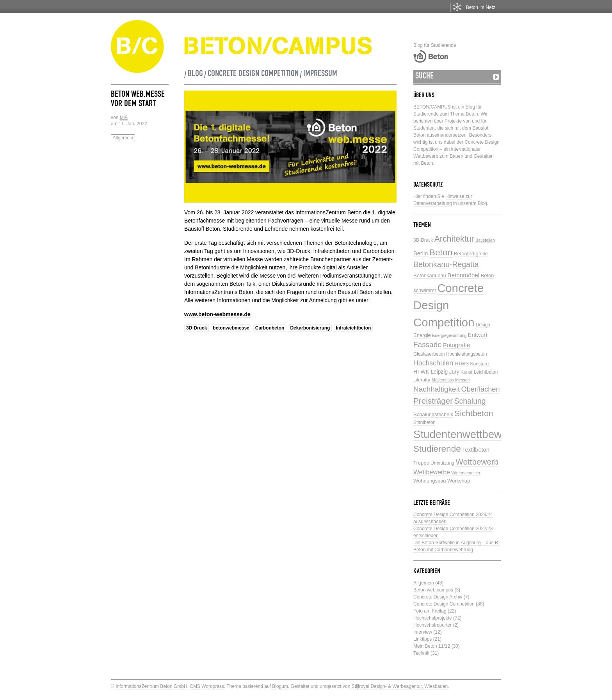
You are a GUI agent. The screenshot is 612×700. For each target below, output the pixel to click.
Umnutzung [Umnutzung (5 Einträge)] (442, 463)
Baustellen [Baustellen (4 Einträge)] (485, 240)
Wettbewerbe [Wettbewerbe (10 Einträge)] (432, 472)
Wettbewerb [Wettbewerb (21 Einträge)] (477, 462)
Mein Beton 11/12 (432, 646)
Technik (421, 653)
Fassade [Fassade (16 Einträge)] (428, 345)
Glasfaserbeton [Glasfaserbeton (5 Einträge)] (429, 354)
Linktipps (423, 639)
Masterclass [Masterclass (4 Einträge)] (443, 380)
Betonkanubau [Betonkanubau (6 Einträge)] (430, 275)
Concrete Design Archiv (438, 597)
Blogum (280, 686)
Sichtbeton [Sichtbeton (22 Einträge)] (474, 413)
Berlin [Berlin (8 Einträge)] (421, 253)
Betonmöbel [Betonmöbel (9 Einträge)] (463, 275)
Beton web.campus (433, 590)
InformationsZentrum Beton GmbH (151, 686)
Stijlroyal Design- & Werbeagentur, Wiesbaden (400, 686)
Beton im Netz (481, 7)
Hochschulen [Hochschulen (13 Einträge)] (433, 363)
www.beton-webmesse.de (217, 314)
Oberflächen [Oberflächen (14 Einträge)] (481, 389)
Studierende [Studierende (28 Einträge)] (437, 449)
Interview (423, 632)
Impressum (320, 75)
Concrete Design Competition (253, 75)
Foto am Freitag (430, 611)
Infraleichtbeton (353, 328)
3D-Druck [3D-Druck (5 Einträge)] (423, 240)
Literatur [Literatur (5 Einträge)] (422, 380)
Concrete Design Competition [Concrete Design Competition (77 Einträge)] (448, 305)
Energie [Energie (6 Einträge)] (422, 335)
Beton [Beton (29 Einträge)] (441, 252)
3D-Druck (197, 328)
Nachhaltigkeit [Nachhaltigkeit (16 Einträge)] (437, 389)
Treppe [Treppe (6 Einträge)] (421, 463)
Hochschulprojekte (433, 618)
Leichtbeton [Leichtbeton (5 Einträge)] (486, 372)
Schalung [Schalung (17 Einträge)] (470, 401)
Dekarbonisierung (310, 328)
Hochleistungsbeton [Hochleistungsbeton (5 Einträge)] (467, 354)
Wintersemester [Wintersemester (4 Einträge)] (466, 473)
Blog (195, 75)
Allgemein (123, 138)
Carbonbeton (270, 328)
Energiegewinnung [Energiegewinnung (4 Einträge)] (449, 335)
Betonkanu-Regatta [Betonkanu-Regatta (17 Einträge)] (446, 264)
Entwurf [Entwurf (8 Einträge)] (478, 335)
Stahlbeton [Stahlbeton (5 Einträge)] (424, 422)
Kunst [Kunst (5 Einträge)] (466, 372)
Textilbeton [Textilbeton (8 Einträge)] (476, 450)
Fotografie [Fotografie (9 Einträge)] (456, 345)
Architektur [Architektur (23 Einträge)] (454, 239)
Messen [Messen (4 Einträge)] (462, 380)
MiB (124, 118)
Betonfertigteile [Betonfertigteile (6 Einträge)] (471, 254)
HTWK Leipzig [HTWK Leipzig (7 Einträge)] (431, 372)
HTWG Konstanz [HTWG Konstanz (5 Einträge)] (472, 364)
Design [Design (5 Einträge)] (483, 325)
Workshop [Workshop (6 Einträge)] (459, 481)
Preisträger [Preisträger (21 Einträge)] (433, 401)
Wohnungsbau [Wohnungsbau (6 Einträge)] (430, 481)
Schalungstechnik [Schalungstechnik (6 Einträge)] (433, 414)
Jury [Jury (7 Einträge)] (454, 372)
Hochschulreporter (432, 625)
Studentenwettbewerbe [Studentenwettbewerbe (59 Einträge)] (468, 434)
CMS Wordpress (207, 686)
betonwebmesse (231, 328)
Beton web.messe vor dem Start (138, 100)
